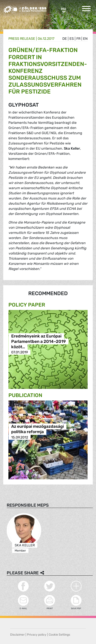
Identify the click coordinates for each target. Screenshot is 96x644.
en (85, 39)
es (72, 39)
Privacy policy (37, 635)
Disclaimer (17, 635)
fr (78, 39)
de (65, 39)
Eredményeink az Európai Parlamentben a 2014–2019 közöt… (39, 341)
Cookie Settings (59, 635)
